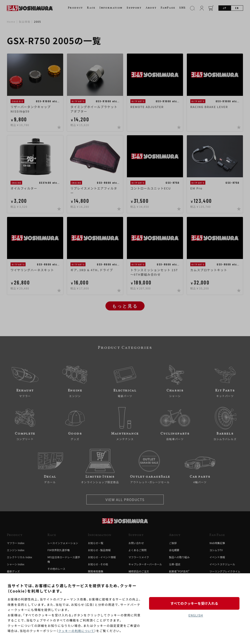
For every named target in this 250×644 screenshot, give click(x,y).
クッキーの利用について (77, 631)
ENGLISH (196, 615)
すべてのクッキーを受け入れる (196, 603)
